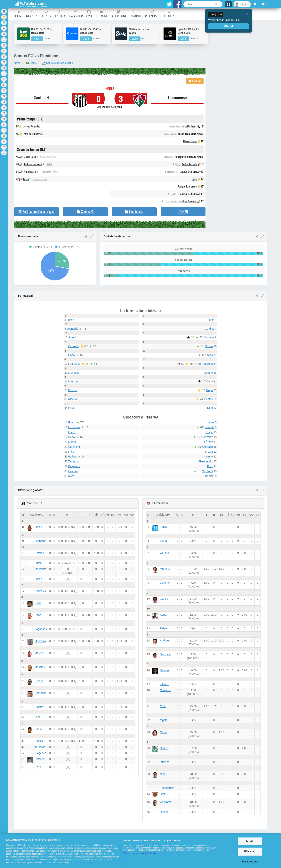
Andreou (208, 364)
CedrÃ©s (74, 346)
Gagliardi (207, 471)
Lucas (70, 320)
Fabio (211, 320)
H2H (89, 14)
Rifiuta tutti (250, 852)
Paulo (72, 408)
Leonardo (72, 329)
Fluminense (177, 97)
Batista (72, 457)
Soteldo (73, 337)
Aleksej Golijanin (189, 194)
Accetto (250, 841)
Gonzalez (207, 437)
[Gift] (229, 4)
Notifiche (195, 81)
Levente (209, 427)
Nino (210, 408)
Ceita (210, 381)
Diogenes (74, 466)
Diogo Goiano (170, 134)
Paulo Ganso (173, 172)
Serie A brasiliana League (57, 63)
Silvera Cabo (30, 157)
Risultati (33, 14)
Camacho (74, 447)
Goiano (208, 373)
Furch (26, 179)
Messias (73, 381)
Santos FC (42, 97)
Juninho (208, 457)
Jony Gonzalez (190, 201)
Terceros (73, 461)
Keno (178, 164)
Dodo (49, 164)
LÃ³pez (208, 442)
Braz (210, 466)
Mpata (209, 452)
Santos (209, 399)
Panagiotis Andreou (185, 157)
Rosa (71, 476)
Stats (46, 14)
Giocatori (118, 14)
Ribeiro (72, 399)
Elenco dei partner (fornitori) (140, 853)
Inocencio (74, 427)
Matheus (192, 126)
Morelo (72, 442)
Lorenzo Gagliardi (188, 171)
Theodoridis (206, 461)
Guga (194, 179)
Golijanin (207, 447)
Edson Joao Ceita (178, 126)
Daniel (209, 476)
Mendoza (74, 373)
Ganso (209, 346)
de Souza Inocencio (33, 164)
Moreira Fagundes (31, 126)
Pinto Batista (30, 171)
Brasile (31, 63)
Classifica (76, 14)
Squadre (101, 14)
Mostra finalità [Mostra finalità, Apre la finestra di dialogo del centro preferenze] (250, 862)
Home (19, 14)
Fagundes (74, 364)
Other (169, 14)
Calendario (153, 14)
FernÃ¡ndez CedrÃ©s (33, 134)
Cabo (71, 437)
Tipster (59, 14)
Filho (71, 452)
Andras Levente (189, 164)
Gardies (209, 329)
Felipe (209, 432)
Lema (211, 422)
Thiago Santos (190, 141)
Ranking (135, 14)
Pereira (72, 390)
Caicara (73, 471)
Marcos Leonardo (40, 179)
